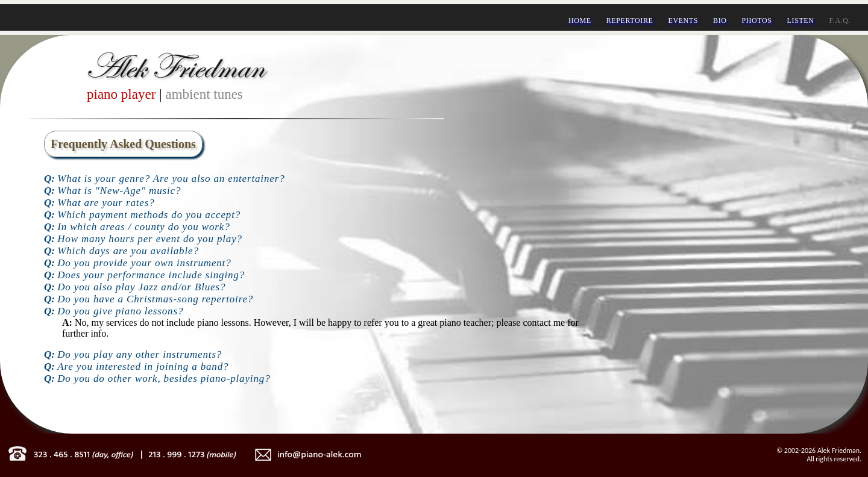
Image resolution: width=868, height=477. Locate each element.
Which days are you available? (128, 251)
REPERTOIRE (630, 20)
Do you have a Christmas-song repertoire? (155, 299)
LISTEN (801, 20)
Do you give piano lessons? (120, 311)
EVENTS (683, 20)
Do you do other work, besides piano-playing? (164, 379)
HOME (580, 20)
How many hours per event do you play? (150, 239)
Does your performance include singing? (151, 275)
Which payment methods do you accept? (149, 215)
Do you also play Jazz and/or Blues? (141, 287)
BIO (720, 20)
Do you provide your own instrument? (144, 263)
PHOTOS (757, 20)
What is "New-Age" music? (119, 191)
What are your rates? (106, 203)
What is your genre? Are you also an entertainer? (171, 179)
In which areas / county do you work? (143, 227)
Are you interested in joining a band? (143, 366)
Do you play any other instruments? (140, 354)
